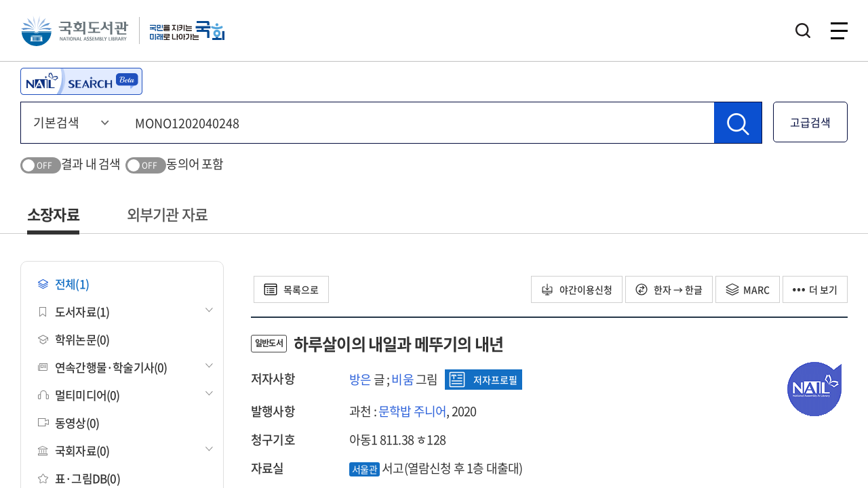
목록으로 (291, 289)
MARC (748, 289)
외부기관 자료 (167, 214)
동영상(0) (68, 423)
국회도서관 (75, 30)
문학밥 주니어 (412, 411)
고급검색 (810, 122)
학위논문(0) (74, 339)
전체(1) (63, 284)
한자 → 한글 (669, 289)
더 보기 (815, 289)
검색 (803, 30)
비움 (402, 379)
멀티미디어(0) (79, 395)
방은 (360, 379)
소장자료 (53, 214)
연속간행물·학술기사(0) (103, 367)
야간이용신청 (577, 289)
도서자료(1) (74, 311)
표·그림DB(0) (79, 478)
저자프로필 (483, 380)
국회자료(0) (74, 450)
